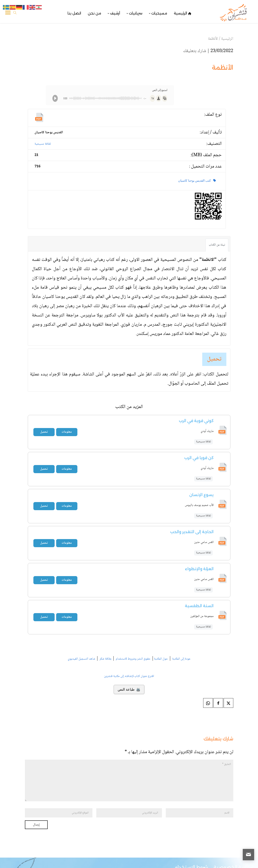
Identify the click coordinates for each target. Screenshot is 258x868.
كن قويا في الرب (199, 458)
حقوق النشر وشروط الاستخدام (133, 659)
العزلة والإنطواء (199, 569)
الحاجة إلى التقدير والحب (192, 532)
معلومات (67, 432)
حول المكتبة (161, 659)
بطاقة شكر (105, 659)
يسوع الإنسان (201, 495)
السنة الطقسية (199, 606)
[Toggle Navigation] (8, 13)
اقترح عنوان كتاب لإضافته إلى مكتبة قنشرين (129, 676)
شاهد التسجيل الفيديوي (81, 659)
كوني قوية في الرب (196, 421)
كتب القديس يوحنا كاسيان (197, 181)
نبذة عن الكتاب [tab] (217, 245)
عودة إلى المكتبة (181, 659)
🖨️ (129, 689)
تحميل (214, 359)
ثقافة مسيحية (43, 144)
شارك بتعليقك (195, 51)
